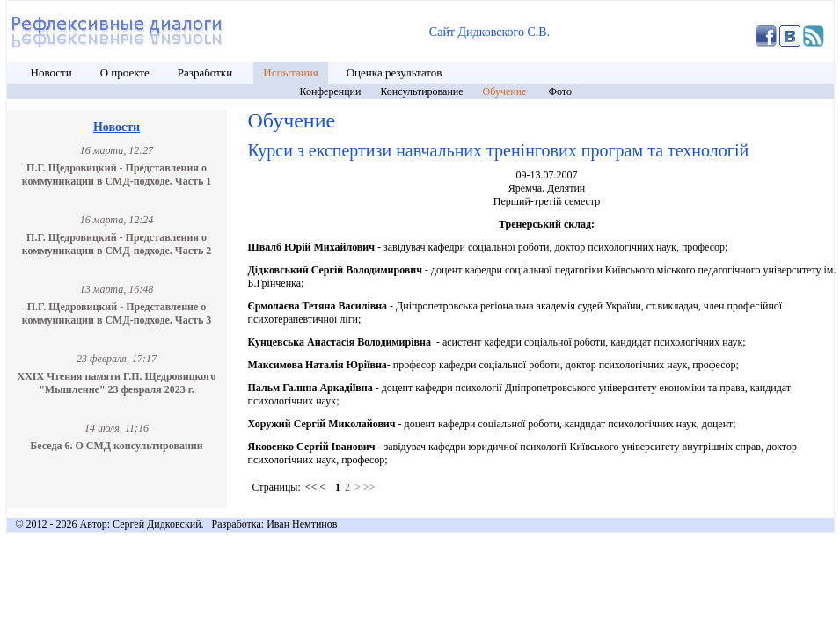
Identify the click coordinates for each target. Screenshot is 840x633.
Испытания (290, 73)
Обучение (506, 91)
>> (369, 487)
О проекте (125, 73)
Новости (51, 73)
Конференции (331, 91)
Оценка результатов (394, 73)
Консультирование (421, 91)
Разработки (207, 73)
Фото (559, 91)
